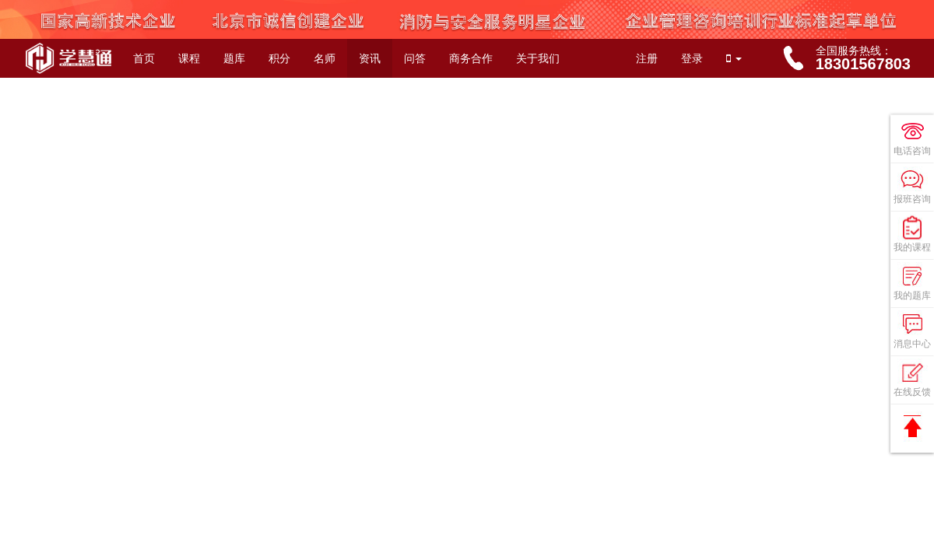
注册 (647, 58)
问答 (415, 58)
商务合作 (471, 58)
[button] (734, 58)
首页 (144, 58)
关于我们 (538, 58)
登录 (692, 58)
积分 (279, 58)
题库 (234, 58)
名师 (325, 58)
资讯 (370, 58)
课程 (189, 58)
